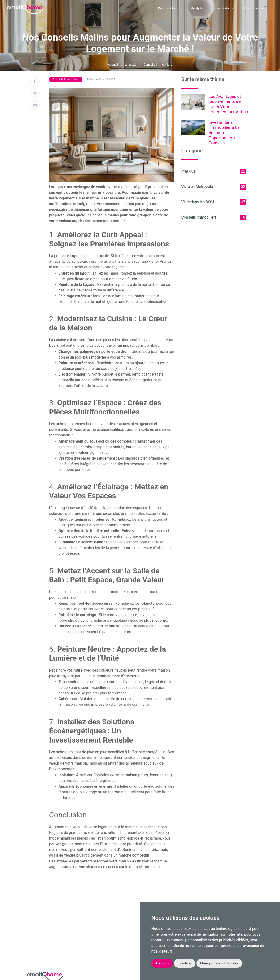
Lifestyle (196, 9)
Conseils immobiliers (158, 65)
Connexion (254, 9)
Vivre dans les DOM (214, 202)
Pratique (214, 171)
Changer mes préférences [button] (219, 963)
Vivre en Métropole (214, 187)
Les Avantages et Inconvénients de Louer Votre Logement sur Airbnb (228, 104)
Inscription (224, 9)
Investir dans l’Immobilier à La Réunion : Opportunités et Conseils (224, 133)
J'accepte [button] (162, 963)
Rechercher (168, 9)
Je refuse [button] (185, 963)
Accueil (113, 65)
